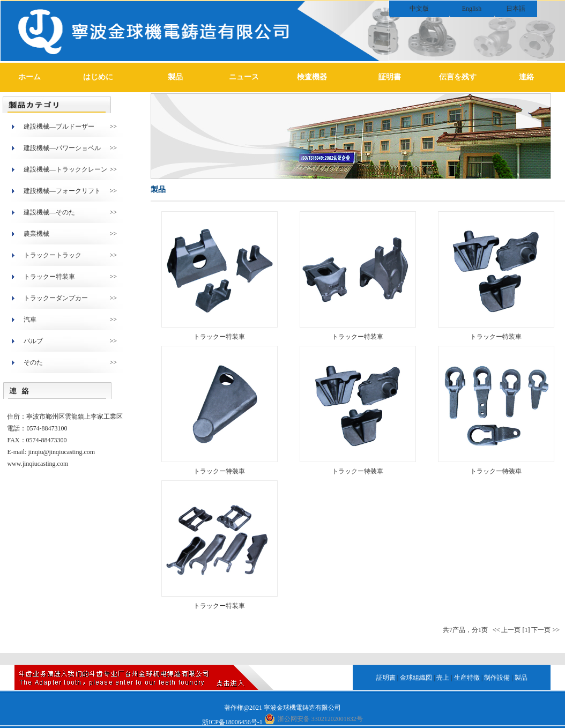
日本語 (516, 9)
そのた (33, 362)
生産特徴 (467, 678)
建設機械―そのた (49, 212)
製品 (175, 77)
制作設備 (497, 678)
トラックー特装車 (49, 277)
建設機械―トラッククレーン (65, 169)
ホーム (29, 77)
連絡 (526, 77)
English (472, 9)
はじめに (98, 77)
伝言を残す (458, 77)
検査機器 (312, 77)
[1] (526, 630)
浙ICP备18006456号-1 (232, 722)
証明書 (390, 77)
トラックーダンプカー (56, 298)
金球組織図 (416, 678)
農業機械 (36, 234)
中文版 (419, 9)
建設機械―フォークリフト (62, 191)
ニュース (244, 77)
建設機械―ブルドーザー (59, 127)
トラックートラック (53, 255)
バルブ (33, 341)
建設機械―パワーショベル (62, 148)
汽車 (30, 320)
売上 (443, 678)
